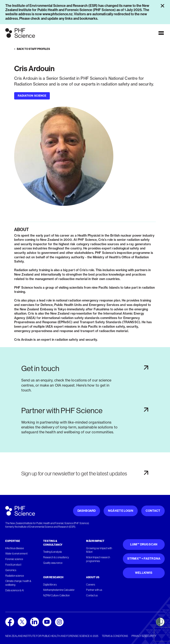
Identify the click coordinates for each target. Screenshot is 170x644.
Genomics (11, 570)
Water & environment (16, 554)
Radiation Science (32, 96)
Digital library (50, 585)
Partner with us (94, 590)
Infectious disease (15, 548)
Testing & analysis (52, 552)
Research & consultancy (56, 557)
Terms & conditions (115, 636)
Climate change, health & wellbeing (18, 583)
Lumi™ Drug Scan (144, 544)
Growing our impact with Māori (99, 550)
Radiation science (15, 576)
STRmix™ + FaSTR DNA (144, 559)
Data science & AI (15, 590)
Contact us (92, 595)
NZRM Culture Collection (56, 595)
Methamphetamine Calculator (59, 590)
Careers (90, 585)
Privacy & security (144, 636)
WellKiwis (144, 573)
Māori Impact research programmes (98, 559)
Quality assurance (53, 563)
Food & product (13, 565)
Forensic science (14, 559)
